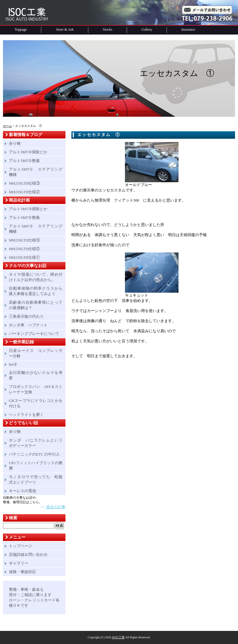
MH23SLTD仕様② (24, 192)
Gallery (147, 29)
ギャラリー (19, 563)
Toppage (21, 29)
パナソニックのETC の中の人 (34, 454)
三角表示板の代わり (26, 316)
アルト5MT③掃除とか (28, 152)
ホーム (7, 126)
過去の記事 (56, 507)
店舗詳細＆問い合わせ (28, 555)
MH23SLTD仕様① (24, 257)
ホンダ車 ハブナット (28, 325)
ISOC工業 (118, 637)
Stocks (108, 29)
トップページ (21, 546)
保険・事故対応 (22, 572)
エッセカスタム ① (99, 135)
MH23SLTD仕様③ (24, 183)
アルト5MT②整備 (24, 161)
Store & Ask (65, 29)
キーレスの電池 (22, 491)
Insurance (188, 29)
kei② (13, 364)
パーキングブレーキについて (34, 334)
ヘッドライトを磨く (26, 415)
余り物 (15, 143)
